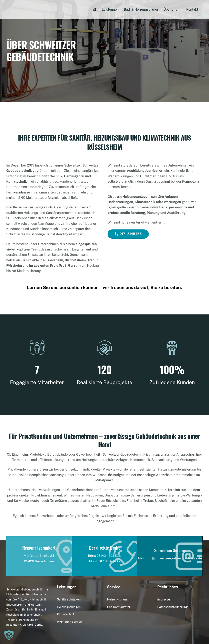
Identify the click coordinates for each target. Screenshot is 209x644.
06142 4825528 (109, 556)
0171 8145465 (128, 234)
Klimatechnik (66, 614)
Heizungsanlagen (69, 607)
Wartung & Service (70, 622)
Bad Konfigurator (119, 607)
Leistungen (110, 10)
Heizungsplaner (118, 599)
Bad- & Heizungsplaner (141, 10)
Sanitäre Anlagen (69, 599)
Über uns (170, 10)
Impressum (165, 599)
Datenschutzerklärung (172, 607)
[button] (9, 635)
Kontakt (192, 10)
